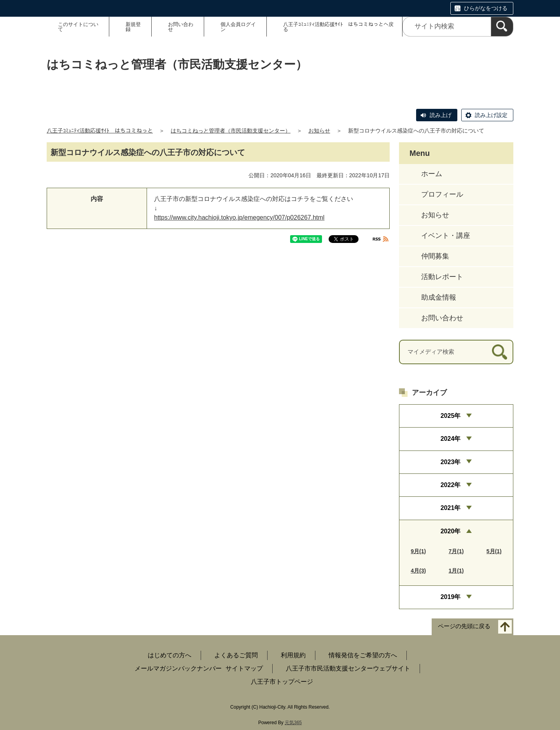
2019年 (451, 597)
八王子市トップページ (282, 682)
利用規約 (293, 655)
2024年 (451, 439)
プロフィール (442, 194)
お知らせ (319, 131)
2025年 (451, 416)
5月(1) (494, 551)
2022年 (451, 485)
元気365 (293, 723)
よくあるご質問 (236, 655)
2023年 (451, 462)
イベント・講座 (446, 236)
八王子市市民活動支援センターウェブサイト (348, 668)
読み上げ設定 (491, 115)
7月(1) (456, 551)
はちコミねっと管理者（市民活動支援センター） (231, 131)
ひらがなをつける (486, 8)
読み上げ (441, 115)
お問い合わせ (181, 27)
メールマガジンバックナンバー (178, 668)
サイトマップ (244, 668)
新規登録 (133, 27)
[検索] (502, 27)
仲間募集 (435, 256)
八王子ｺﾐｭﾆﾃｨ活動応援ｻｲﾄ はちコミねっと (100, 131)
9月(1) (418, 551)
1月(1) (456, 571)
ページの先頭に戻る (464, 626)
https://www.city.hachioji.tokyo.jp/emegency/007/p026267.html (239, 217)
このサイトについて (78, 27)
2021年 (451, 508)
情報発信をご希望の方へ (363, 655)
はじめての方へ (170, 655)
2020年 (451, 531)
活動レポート (442, 277)
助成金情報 (439, 297)
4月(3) (418, 571)
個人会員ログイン (238, 27)
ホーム (432, 174)
